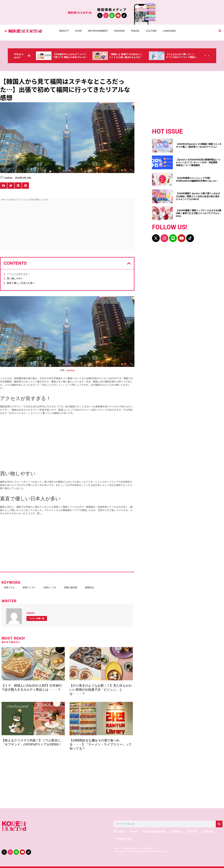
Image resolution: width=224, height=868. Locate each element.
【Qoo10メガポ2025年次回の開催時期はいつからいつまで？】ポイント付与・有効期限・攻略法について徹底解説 (198, 162)
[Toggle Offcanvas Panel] (6, 31)
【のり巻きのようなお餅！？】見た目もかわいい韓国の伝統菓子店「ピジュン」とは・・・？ (101, 690)
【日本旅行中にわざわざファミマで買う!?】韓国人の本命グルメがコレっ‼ (69, 57)
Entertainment (98, 31)
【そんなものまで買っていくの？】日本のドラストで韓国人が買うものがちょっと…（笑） (182, 57)
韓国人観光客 (71, 587)
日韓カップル (50, 587)
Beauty (64, 31)
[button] (220, 31)
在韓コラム (9, 587)
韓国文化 (89, 587)
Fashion (119, 31)
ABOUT (117, 849)
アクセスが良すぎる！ (19, 274)
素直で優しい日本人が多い (21, 283)
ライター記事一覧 (37, 618)
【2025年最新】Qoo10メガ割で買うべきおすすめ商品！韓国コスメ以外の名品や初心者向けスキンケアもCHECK (198, 196)
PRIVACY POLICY (133, 849)
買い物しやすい (15, 278)
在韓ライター (29, 587)
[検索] (219, 824)
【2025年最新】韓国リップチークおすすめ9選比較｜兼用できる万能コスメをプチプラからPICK (199, 213)
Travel (135, 31)
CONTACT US (151, 849)
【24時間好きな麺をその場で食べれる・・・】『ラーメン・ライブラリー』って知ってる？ (101, 744)
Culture (151, 31)
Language (169, 31)
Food (78, 31)
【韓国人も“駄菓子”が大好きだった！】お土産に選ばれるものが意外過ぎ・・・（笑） (126, 57)
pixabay (71, 370)
